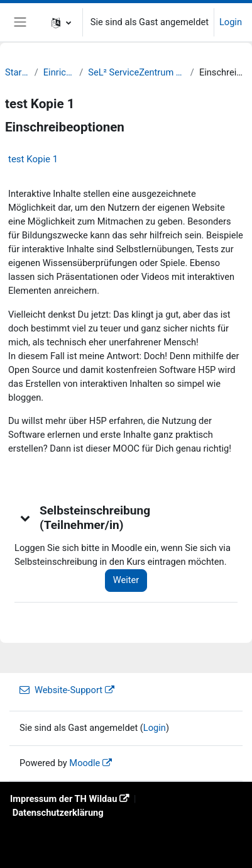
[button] (61, 22)
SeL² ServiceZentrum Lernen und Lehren (137, 72)
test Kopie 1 (33, 159)
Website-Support (61, 690)
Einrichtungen (59, 72)
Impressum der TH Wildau (63, 799)
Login (231, 22)
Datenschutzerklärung (58, 813)
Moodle (85, 763)
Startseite (17, 72)
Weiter (126, 580)
